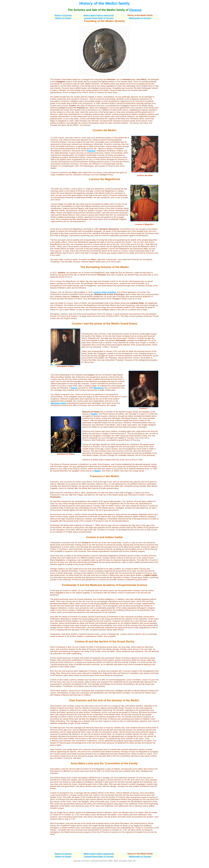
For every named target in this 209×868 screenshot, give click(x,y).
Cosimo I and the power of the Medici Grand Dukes (105, 324)
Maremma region (58, 403)
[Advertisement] (105, 844)
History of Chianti (63, 18)
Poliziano (91, 151)
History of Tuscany (63, 15)
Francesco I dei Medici (105, 476)
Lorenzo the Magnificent (104, 179)
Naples (95, 414)
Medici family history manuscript (99, 15)
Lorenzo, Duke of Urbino (105, 292)
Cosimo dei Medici (105, 130)
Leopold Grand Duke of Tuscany (99, 18)
